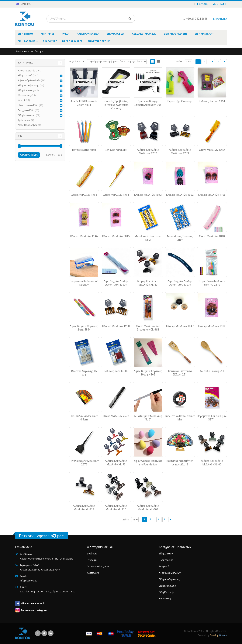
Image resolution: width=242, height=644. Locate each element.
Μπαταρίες (48, 34)
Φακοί (66, 34)
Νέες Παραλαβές (72, 41)
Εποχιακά (164, 566)
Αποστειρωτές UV (99, 41)
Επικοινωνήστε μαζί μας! (42, 536)
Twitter (44, 633)
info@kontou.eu (29, 581)
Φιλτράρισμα (29, 155)
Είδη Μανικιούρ (204, 34)
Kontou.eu (21, 51)
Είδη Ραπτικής (27, 41)
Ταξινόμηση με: (77, 62)
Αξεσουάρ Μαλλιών (144, 34)
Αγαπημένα (93, 573)
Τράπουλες (50, 41)
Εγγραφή (220, 4)
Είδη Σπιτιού (26, 34)
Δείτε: (180, 62)
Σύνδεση (203, 4)
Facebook (38, 633)
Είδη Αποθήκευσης (175, 34)
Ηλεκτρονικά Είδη (88, 34)
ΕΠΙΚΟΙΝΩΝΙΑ (220, 19)
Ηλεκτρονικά (166, 560)
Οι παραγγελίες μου (98, 566)
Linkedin (51, 633)
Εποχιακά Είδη (116, 34)
